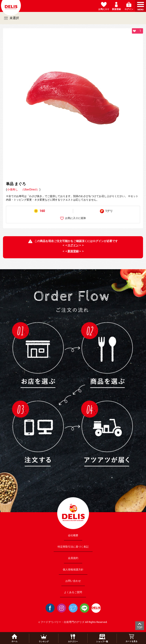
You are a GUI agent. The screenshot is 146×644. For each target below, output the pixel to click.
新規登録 (73, 251)
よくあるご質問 (73, 592)
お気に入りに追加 (73, 218)
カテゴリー (73, 638)
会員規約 (73, 558)
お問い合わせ (73, 581)
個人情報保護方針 (73, 569)
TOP (140, 627)
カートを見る (131, 638)
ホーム (15, 638)
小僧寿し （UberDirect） (23, 189)
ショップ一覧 (102, 638)
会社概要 (73, 535)
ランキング (44, 638)
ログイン (73, 245)
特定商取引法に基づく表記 (73, 547)
